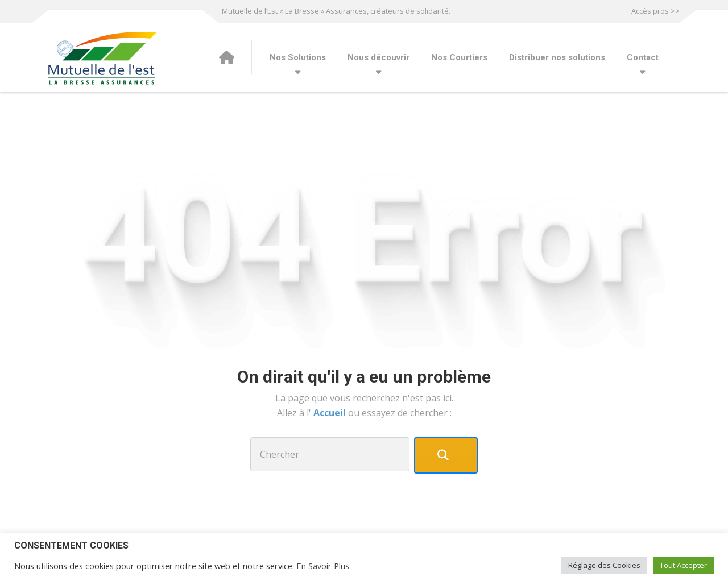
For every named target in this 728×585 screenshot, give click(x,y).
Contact (643, 57)
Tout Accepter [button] (683, 565)
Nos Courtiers (459, 57)
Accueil (331, 413)
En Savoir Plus (323, 566)
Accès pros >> (655, 11)
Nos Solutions (298, 57)
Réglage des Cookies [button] (604, 565)
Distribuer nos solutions (557, 57)
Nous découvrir (379, 57)
